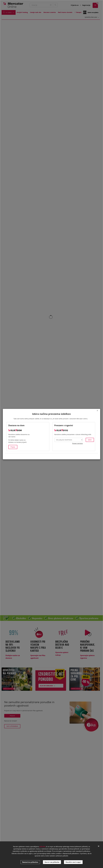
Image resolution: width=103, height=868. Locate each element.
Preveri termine (77, 443)
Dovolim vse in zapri (73, 862)
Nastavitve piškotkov (30, 862)
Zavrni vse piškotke (52, 862)
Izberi (90, 440)
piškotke (42, 847)
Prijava (13, 447)
